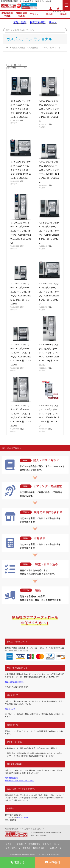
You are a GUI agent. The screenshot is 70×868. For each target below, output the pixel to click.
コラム (9, 844)
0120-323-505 (26, 5)
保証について (10, 709)
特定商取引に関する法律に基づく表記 (19, 781)
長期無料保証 (38, 22)
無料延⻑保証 (39, 848)
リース (53, 22)
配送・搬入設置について (14, 682)
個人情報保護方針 (12, 778)
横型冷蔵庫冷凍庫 (21, 14)
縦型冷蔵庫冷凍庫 (7, 14)
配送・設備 (20, 22)
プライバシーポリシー (52, 844)
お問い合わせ (56, 848)
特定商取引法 (34, 844)
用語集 (20, 844)
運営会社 (27, 848)
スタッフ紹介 (11, 848)
